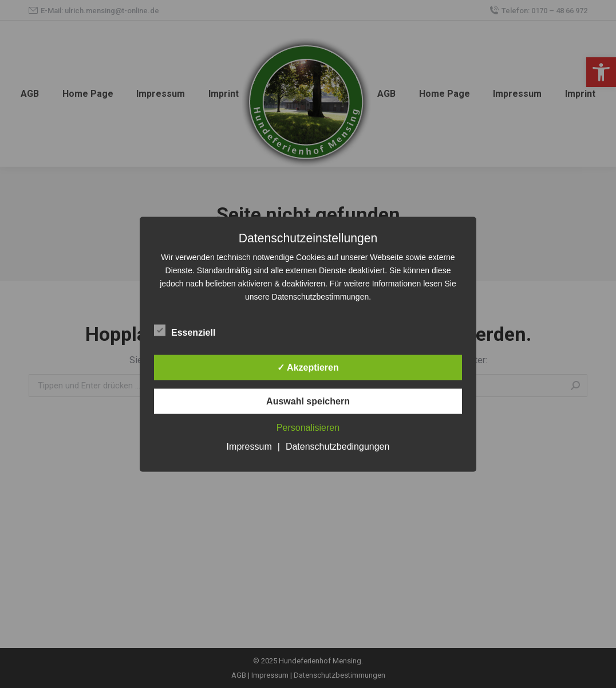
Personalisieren (308, 427)
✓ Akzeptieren (308, 367)
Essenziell (185, 330)
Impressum (249, 446)
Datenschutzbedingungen (337, 446)
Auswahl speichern (308, 401)
